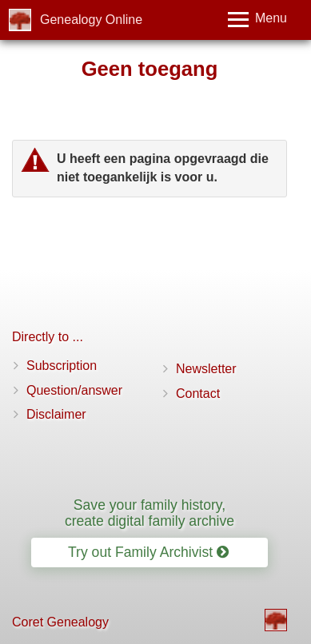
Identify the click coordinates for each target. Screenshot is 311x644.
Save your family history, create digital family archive (150, 513)
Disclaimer (56, 414)
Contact (198, 394)
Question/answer (74, 390)
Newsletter (206, 369)
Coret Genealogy (60, 622)
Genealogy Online (91, 20)
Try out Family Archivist (148, 552)
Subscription (62, 366)
